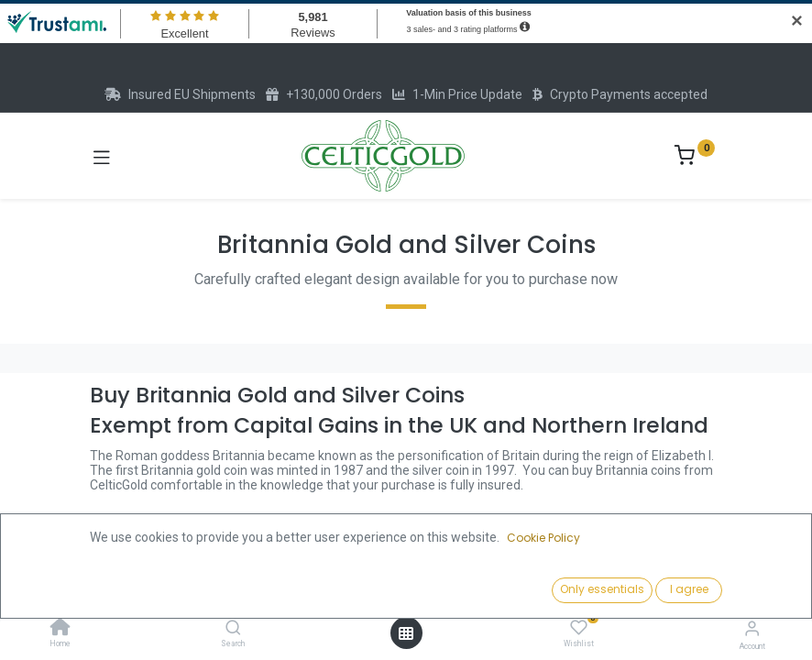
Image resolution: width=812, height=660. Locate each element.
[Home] (60, 629)
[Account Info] (752, 628)
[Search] (233, 629)
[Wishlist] (579, 628)
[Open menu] (406, 633)
